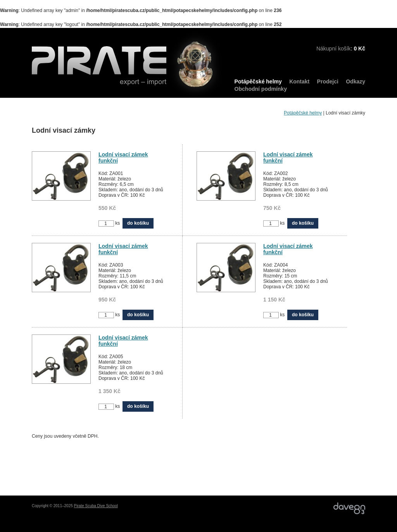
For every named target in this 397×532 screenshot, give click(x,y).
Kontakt (299, 81)
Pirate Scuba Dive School (96, 506)
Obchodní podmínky (261, 89)
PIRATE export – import (127, 65)
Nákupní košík (334, 49)
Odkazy (356, 81)
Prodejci (328, 81)
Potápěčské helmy (258, 81)
